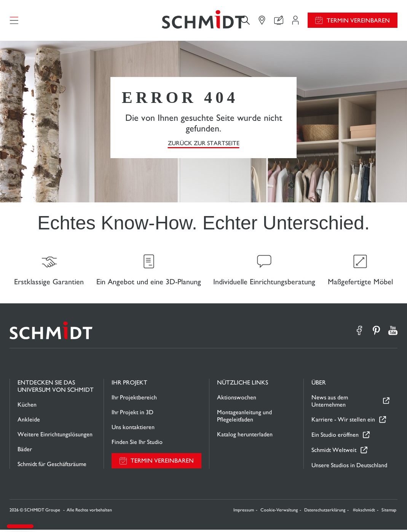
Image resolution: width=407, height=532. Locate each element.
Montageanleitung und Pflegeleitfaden (244, 418)
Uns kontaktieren (133, 429)
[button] (20, 526)
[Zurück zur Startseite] (203, 21)
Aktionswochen (237, 400)
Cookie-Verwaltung (279, 512)
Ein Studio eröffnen (335, 437)
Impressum (244, 512)
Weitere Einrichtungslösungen (55, 437)
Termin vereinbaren (358, 21)
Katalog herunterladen (245, 437)
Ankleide (29, 422)
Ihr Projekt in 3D (132, 414)
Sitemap (389, 512)
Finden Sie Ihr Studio (137, 444)
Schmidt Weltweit (334, 453)
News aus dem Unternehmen (330, 403)
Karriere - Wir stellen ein (343, 422)
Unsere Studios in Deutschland (349, 467)
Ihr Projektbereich (134, 400)
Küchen (27, 407)
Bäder (25, 451)
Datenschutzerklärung (325, 512)
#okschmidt (364, 512)
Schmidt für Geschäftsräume (52, 466)
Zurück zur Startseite (204, 144)
